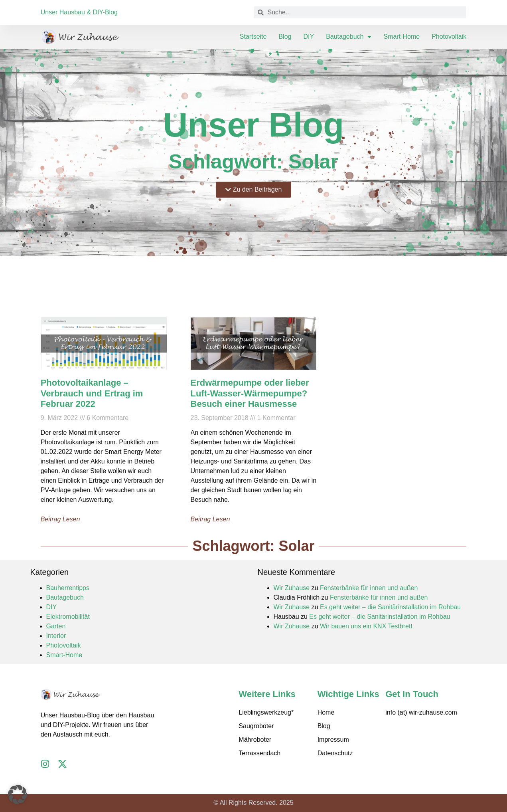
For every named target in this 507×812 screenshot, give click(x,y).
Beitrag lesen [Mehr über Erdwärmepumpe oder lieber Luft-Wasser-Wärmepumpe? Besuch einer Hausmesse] (210, 519)
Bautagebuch (349, 37)
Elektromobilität (68, 617)
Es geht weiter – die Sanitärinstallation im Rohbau (390, 607)
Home (326, 712)
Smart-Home (401, 37)
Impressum (333, 740)
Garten (56, 626)
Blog (285, 37)
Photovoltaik (449, 37)
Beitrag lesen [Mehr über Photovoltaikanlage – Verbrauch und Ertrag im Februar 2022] (60, 519)
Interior (56, 636)
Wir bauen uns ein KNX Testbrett (366, 626)
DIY (309, 37)
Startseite (253, 37)
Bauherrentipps (68, 588)
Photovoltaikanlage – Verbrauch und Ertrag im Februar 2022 (92, 393)
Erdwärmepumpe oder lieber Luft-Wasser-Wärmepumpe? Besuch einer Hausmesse (250, 393)
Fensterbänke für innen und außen (369, 588)
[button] (18, 794)
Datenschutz (335, 753)
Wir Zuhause (292, 588)
